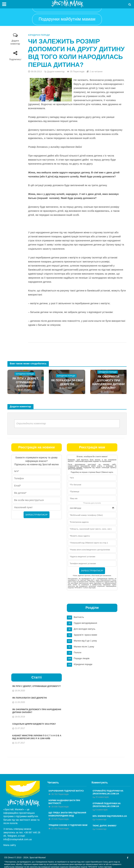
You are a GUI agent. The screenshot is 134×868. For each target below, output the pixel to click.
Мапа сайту (10, 844)
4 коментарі (101, 819)
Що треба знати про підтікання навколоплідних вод (68, 814)
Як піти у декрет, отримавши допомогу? (26, 382)
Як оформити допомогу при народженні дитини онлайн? (108, 382)
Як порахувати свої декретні (67, 382)
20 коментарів (102, 796)
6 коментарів (102, 809)
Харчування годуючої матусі (67, 790)
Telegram (12, 835)
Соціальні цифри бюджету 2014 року (35, 723)
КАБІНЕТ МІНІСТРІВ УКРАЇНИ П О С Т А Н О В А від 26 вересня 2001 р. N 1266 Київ (38, 736)
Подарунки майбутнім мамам (67, 19)
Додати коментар (15, 42)
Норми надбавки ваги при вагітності (65, 801)
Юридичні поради (39, 35)
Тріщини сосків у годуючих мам (69, 825)
